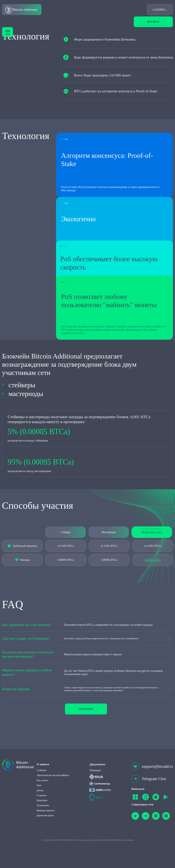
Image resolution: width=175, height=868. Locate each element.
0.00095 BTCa (153, 586)
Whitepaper (95, 797)
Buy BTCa (153, 22)
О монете (41, 822)
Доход (40, 817)
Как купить (43, 807)
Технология (43, 832)
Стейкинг (42, 797)
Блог (39, 812)
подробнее (86, 735)
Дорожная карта (45, 842)
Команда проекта (46, 837)
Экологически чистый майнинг (53, 802)
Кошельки (42, 827)
